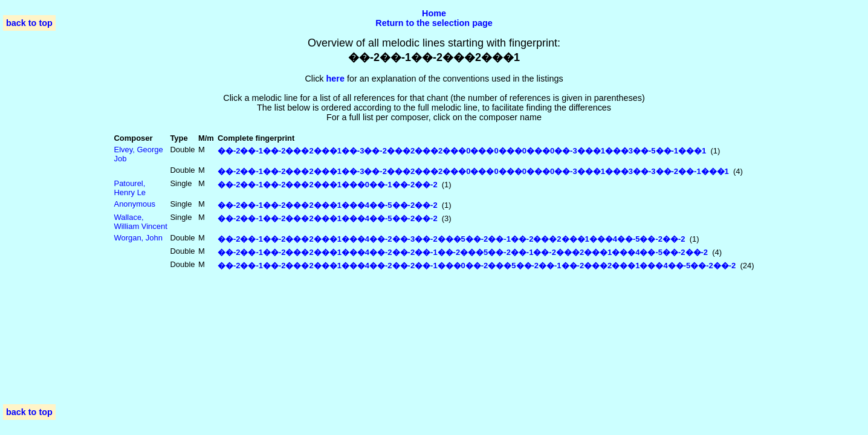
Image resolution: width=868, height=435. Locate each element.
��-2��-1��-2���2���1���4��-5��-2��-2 (328, 205)
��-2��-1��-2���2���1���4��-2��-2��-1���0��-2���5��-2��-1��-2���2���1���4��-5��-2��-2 (477, 266)
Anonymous (135, 204)
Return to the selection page (434, 23)
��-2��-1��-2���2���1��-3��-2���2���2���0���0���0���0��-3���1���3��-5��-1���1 (462, 151)
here (335, 79)
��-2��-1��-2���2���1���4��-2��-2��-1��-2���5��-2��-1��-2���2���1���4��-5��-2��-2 (463, 252)
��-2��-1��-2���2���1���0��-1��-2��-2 (328, 185)
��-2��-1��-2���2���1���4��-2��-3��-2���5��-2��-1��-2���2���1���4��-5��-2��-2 (452, 239)
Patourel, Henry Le (130, 188)
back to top (29, 23)
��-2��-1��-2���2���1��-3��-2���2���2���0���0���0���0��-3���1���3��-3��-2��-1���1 (473, 171)
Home (434, 13)
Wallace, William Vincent (141, 222)
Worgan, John (138, 238)
